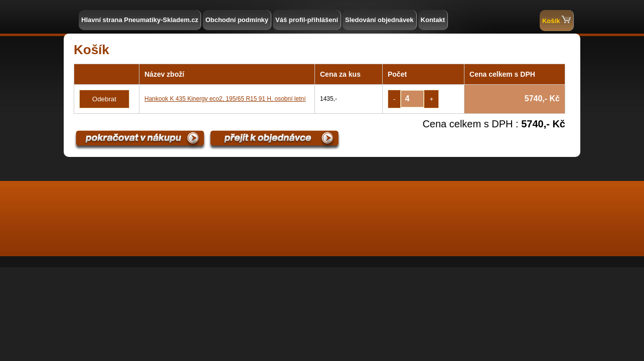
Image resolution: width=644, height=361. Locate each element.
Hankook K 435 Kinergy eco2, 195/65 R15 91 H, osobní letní (225, 99)
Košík (556, 20)
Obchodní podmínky (237, 20)
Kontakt (433, 20)
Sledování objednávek (379, 20)
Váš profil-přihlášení (307, 20)
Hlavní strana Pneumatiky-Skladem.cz (140, 20)
